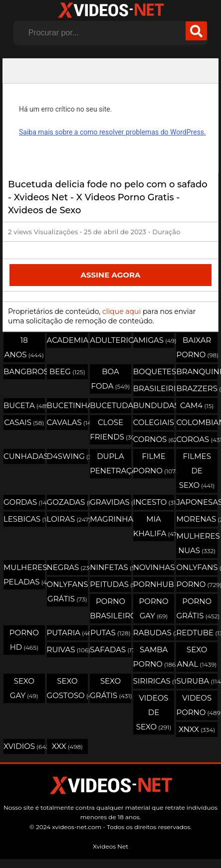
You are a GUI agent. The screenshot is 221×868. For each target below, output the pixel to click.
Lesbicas (24, 519)
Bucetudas (110, 405)
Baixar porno (197, 347)
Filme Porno (154, 463)
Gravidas (110, 502)
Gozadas (68, 502)
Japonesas (197, 502)
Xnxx (197, 729)
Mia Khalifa (154, 526)
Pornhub (154, 584)
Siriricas (154, 681)
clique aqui (121, 311)
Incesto (154, 502)
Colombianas (197, 422)
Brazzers (197, 388)
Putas (110, 633)
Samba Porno (154, 657)
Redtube (197, 633)
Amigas (154, 340)
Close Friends (110, 430)
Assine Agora (110, 275)
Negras (68, 567)
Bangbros (24, 371)
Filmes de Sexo (197, 471)
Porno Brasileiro (110, 608)
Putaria (68, 633)
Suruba (197, 681)
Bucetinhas (68, 405)
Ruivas (68, 650)
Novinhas (154, 567)
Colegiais (154, 422)
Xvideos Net (110, 846)
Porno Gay (154, 608)
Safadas (110, 650)
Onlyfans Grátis (68, 591)
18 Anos (24, 347)
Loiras (68, 519)
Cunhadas (24, 456)
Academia (68, 340)
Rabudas (154, 633)
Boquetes (154, 371)
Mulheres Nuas (197, 543)
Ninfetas (110, 567)
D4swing (68, 456)
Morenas (197, 519)
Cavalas (68, 422)
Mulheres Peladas (24, 575)
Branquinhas (197, 371)
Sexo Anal (197, 657)
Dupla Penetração (110, 463)
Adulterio (110, 340)
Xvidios (24, 746)
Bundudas (154, 405)
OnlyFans (197, 567)
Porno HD (24, 640)
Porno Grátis (197, 608)
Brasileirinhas (154, 388)
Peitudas (110, 584)
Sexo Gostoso (68, 688)
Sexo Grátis (110, 688)
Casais (24, 422)
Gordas (24, 502)
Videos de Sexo (154, 712)
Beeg (67, 371)
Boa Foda (111, 379)
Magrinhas (110, 519)
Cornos (154, 439)
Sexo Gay (24, 688)
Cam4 (197, 405)
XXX (67, 746)
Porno (197, 584)
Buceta (24, 405)
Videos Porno (197, 705)
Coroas (197, 439)
